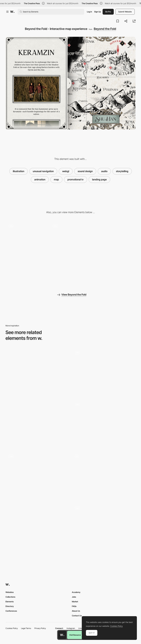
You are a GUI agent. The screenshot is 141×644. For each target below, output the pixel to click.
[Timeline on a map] (104, 364)
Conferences (11, 611)
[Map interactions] (104, 416)
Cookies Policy (12, 628)
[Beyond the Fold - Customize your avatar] (26, 232)
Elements (10, 602)
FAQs (74, 606)
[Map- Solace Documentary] (37, 527)
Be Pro (108, 12)
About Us (76, 611)
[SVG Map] (37, 424)
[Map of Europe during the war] (104, 476)
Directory (10, 606)
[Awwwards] (12, 12)
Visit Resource (75, 635)
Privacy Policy (40, 628)
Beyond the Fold (105, 29)
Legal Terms (26, 628)
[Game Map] (104, 519)
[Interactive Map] (37, 372)
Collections (10, 597)
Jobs (74, 597)
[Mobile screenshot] (115, 237)
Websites (10, 592)
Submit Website (125, 12)
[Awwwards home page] (62, 635)
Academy (76, 592)
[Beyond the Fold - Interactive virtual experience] (70, 232)
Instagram (71, 628)
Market (75, 602)
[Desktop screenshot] (26, 271)
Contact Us (77, 616)
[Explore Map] (37, 468)
